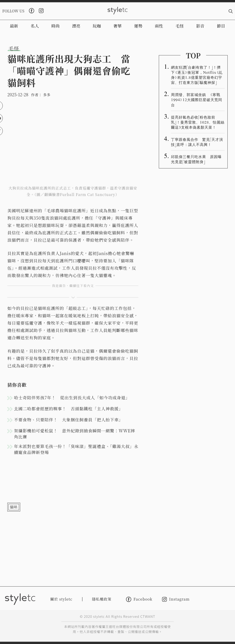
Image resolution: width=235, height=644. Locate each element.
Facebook (139, 599)
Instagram (176, 599)
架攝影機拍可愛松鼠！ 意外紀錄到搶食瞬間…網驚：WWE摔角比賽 (75, 434)
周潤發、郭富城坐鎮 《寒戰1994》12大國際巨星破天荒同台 (197, 99)
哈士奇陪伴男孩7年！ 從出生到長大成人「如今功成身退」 (72, 397)
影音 (200, 26)
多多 (47, 95)
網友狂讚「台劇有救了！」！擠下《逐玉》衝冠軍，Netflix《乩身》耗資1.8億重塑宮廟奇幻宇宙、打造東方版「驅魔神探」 (197, 75)
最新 (14, 26)
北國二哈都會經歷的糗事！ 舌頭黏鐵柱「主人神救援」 (69, 409)
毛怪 (180, 26)
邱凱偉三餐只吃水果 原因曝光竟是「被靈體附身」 (196, 159)
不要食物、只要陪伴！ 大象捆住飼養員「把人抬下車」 (69, 420)
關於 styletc (61, 599)
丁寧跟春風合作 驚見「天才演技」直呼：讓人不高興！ (197, 142)
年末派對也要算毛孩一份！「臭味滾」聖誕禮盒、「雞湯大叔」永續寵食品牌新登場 (76, 449)
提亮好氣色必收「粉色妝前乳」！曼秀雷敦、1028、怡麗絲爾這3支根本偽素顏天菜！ (198, 122)
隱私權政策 (102, 599)
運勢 (138, 26)
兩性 (159, 26)
